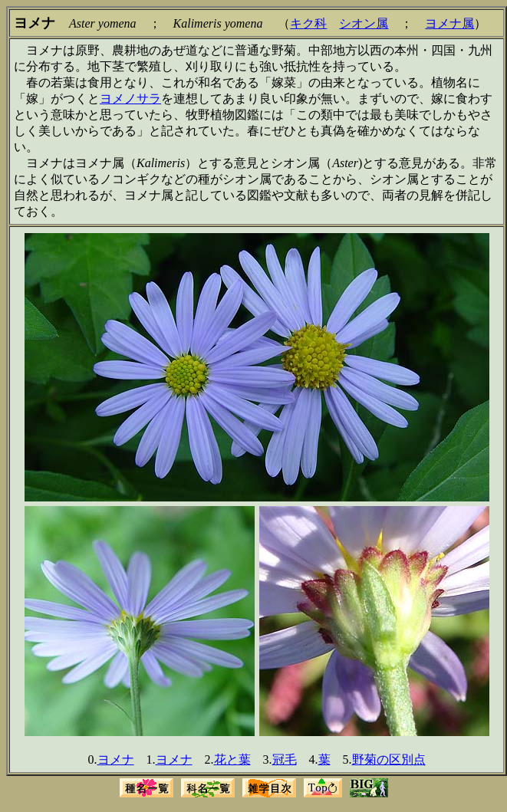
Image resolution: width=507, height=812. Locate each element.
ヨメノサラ (130, 99)
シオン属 (364, 23)
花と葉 (232, 759)
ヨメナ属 (449, 23)
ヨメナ (116, 759)
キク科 (308, 23)
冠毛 (285, 759)
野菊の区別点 (389, 759)
